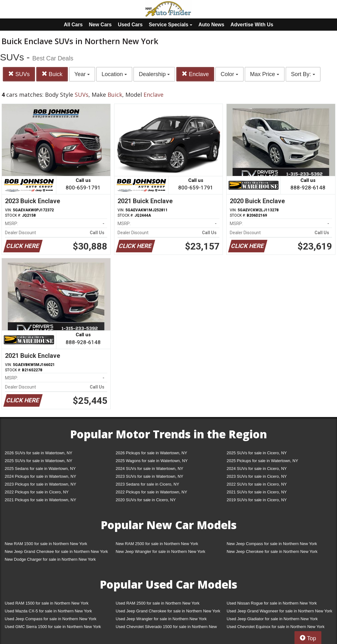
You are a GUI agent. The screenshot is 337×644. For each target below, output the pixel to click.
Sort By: (303, 74)
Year (82, 74)
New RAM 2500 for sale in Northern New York (157, 544)
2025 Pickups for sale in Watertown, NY (262, 461)
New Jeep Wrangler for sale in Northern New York (161, 551)
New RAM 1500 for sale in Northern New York (46, 544)
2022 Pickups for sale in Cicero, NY (37, 492)
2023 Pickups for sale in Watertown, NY (40, 484)
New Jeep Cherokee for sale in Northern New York (272, 551)
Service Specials (171, 25)
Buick (52, 74)
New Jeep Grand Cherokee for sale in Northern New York (56, 551)
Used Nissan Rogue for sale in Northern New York (272, 603)
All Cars (73, 25)
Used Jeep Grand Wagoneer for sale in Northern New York (279, 611)
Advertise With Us (252, 25)
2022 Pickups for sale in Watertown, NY (151, 492)
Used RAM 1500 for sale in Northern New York (47, 603)
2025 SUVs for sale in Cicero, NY (257, 453)
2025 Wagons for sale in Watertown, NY (152, 461)
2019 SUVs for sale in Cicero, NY (257, 500)
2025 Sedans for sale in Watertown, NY (40, 469)
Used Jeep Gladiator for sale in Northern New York (272, 619)
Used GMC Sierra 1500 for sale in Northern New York (53, 627)
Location (114, 74)
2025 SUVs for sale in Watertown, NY (38, 461)
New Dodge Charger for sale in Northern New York (50, 559)
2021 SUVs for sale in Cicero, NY (257, 492)
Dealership (154, 74)
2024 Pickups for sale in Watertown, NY (40, 476)
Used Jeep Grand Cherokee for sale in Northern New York (168, 611)
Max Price (265, 74)
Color (229, 74)
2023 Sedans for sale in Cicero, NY (147, 484)
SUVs (19, 74)
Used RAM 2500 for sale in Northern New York (158, 603)
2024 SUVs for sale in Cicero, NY (257, 469)
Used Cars (130, 25)
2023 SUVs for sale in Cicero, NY (257, 476)
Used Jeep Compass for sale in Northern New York (50, 619)
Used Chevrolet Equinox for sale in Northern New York (276, 627)
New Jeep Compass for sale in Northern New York (272, 544)
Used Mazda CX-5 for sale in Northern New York (48, 611)
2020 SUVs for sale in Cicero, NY (146, 500)
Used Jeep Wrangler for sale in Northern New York (161, 619)
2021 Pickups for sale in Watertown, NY (40, 500)
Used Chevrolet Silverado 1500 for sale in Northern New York (166, 628)
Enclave (195, 74)
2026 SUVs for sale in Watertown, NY (38, 453)
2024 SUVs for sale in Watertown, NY (149, 469)
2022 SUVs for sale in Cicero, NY (257, 484)
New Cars (100, 25)
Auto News (211, 25)
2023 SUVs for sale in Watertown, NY (149, 476)
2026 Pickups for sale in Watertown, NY (151, 453)
